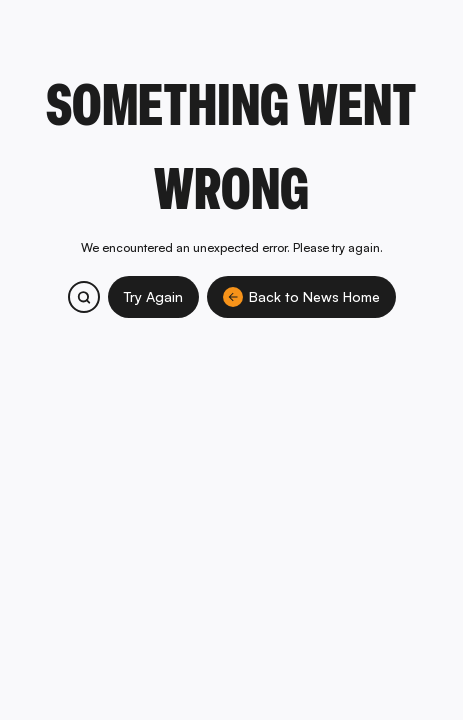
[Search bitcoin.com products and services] (84, 297)
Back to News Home (301, 297)
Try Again (153, 296)
